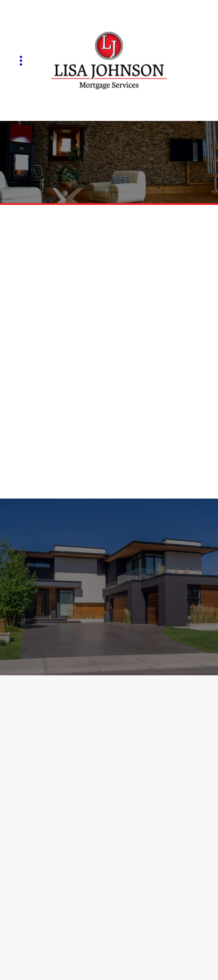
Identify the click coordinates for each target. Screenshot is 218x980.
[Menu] (21, 60)
